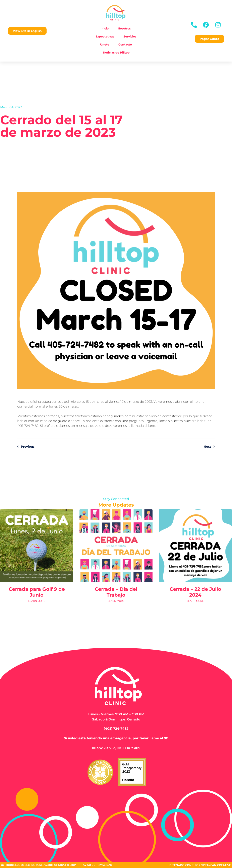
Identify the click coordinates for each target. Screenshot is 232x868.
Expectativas (105, 36)
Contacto (125, 45)
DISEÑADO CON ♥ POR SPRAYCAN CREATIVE (200, 865)
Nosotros (124, 28)
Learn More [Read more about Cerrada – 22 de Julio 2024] (195, 601)
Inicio (105, 28)
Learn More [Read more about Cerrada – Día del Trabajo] (116, 601)
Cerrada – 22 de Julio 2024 (195, 592)
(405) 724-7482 (116, 729)
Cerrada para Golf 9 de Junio (37, 592)
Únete (105, 45)
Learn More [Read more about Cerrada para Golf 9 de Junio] (37, 601)
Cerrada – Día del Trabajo (116, 592)
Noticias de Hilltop (116, 53)
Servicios (130, 36)
